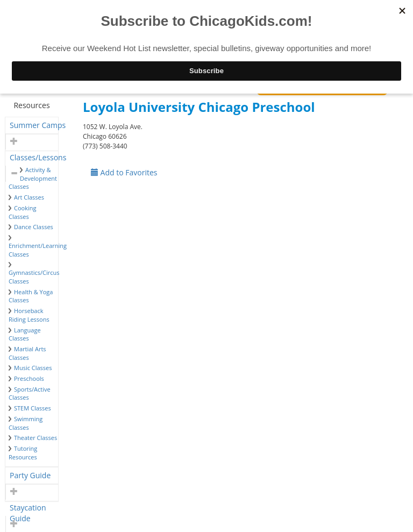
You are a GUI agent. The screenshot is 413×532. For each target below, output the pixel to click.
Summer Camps (38, 125)
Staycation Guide (28, 509)
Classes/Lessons (38, 157)
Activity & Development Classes (33, 178)
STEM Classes (33, 408)
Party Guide (30, 475)
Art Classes (29, 197)
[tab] (32, 125)
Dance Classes (34, 227)
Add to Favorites (124, 172)
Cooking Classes (22, 212)
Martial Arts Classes (27, 353)
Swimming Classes (26, 423)
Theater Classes (35, 438)
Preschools (29, 378)
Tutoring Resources (23, 453)
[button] (13, 141)
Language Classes (25, 334)
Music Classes (33, 368)
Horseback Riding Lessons (29, 315)
